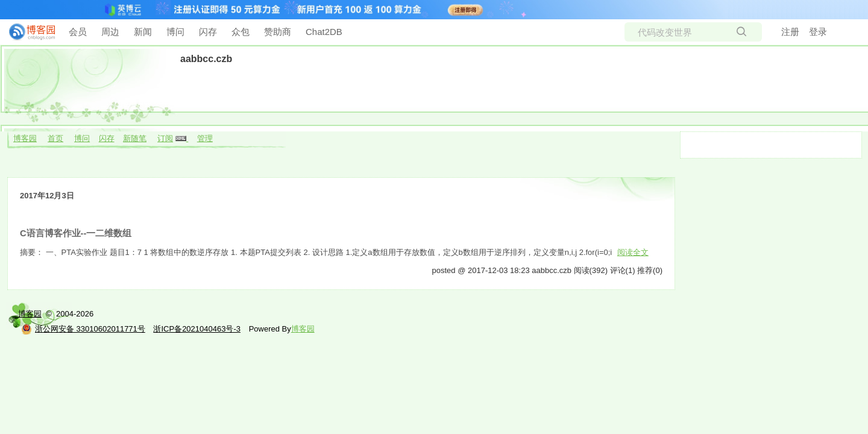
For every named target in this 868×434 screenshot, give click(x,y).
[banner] (27, 32)
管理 (205, 138)
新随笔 (135, 138)
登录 (818, 32)
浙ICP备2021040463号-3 (197, 329)
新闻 (143, 32)
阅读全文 (633, 252)
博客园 (25, 138)
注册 (790, 32)
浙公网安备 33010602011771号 (83, 329)
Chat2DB (324, 32)
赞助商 (278, 32)
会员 (78, 32)
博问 (175, 32)
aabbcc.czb (206, 59)
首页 (55, 138)
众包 (241, 32)
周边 (110, 32)
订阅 (165, 138)
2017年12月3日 (47, 196)
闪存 (208, 32)
